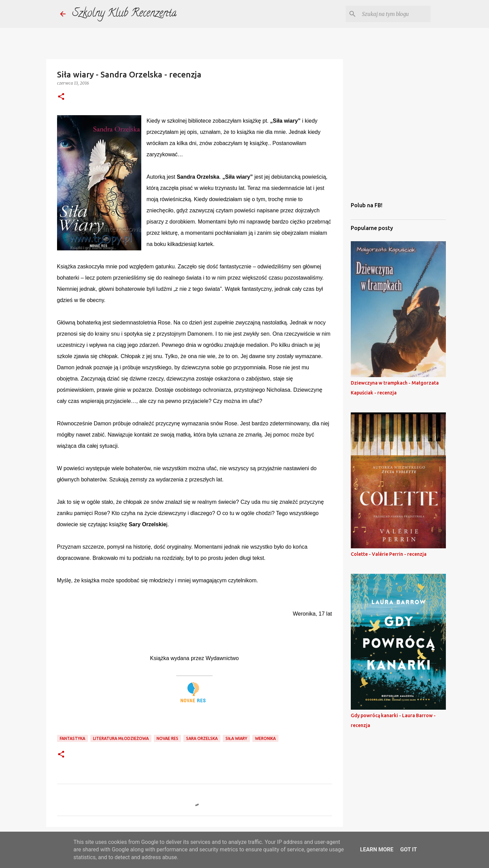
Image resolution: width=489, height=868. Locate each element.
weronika (265, 738)
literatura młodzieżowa (121, 738)
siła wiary (236, 738)
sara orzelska (202, 738)
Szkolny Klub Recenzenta (124, 14)
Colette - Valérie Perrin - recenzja (389, 554)
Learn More (377, 849)
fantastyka (73, 738)
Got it (408, 849)
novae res (167, 738)
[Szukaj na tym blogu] (395, 14)
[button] (61, 97)
